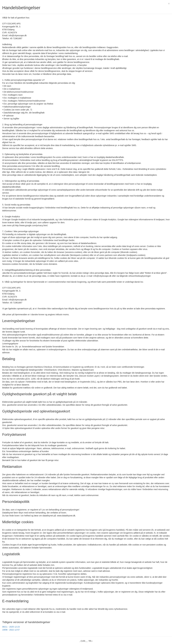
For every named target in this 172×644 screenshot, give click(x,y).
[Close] (169, 3)
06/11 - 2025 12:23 (11, 627)
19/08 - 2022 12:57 (11, 630)
